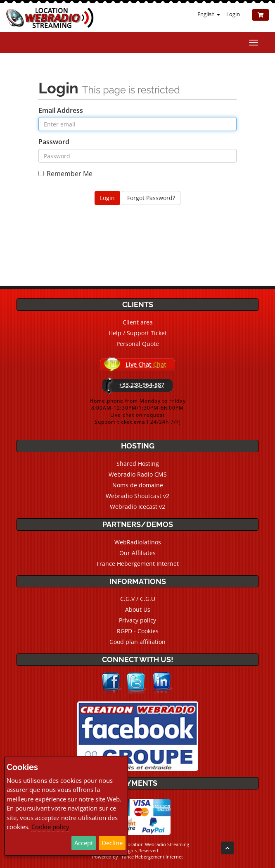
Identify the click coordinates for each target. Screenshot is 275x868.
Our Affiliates (137, 553)
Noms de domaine (138, 485)
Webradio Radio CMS (138, 474)
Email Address (61, 110)
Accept (84, 843)
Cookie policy (50, 827)
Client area (138, 322)
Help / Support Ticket (138, 333)
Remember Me (65, 174)
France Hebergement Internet (138, 564)
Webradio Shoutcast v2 (137, 496)
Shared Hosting (138, 464)
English (209, 14)
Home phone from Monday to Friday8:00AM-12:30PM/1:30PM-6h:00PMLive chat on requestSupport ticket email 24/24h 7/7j (138, 411)
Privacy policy (137, 620)
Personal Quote (138, 344)
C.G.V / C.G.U (138, 599)
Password (54, 142)
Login (233, 14)
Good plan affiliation (137, 642)
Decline (112, 843)
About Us (138, 609)
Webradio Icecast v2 (137, 507)
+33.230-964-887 (142, 385)
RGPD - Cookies (138, 631)
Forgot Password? (151, 198)
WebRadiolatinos (138, 542)
